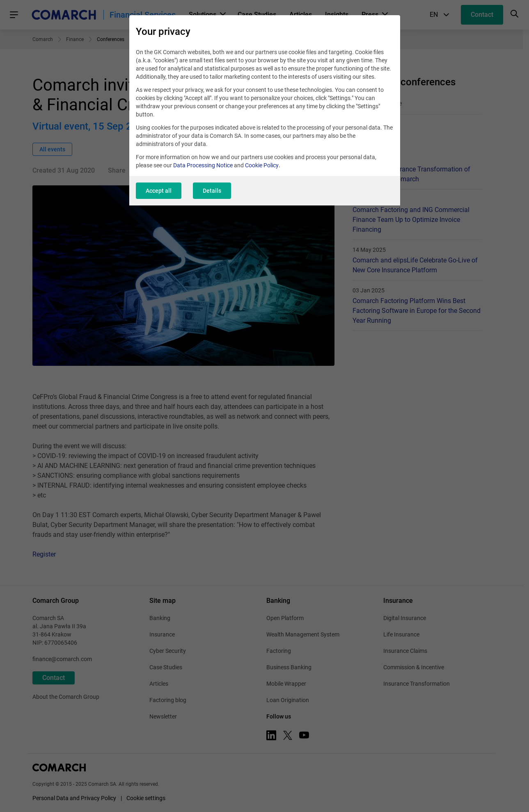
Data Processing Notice (203, 165)
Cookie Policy (262, 165)
